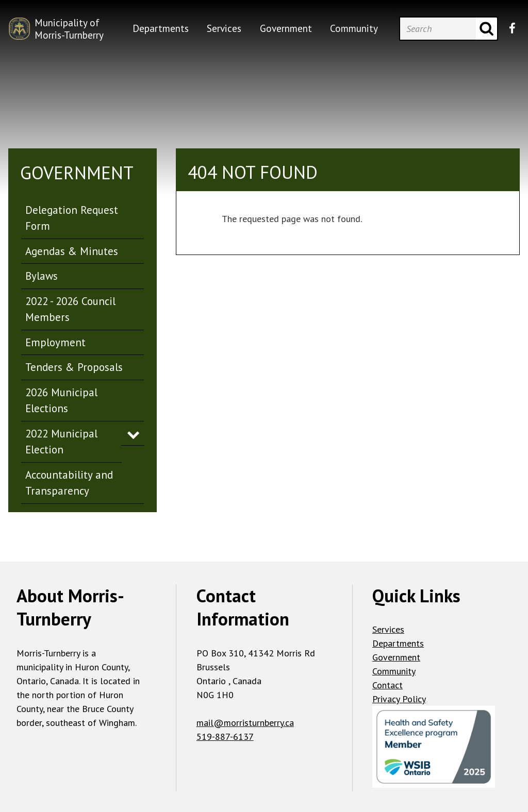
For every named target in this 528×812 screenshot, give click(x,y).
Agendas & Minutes (72, 251)
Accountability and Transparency (69, 483)
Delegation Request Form (72, 218)
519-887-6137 (225, 737)
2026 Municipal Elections (61, 401)
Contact (387, 685)
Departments (398, 643)
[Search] (438, 29)
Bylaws (42, 276)
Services (388, 629)
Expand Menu (133, 434)
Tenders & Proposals (74, 367)
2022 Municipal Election (61, 442)
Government (396, 657)
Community (394, 671)
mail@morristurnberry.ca (245, 723)
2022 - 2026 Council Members (70, 309)
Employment (55, 342)
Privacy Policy (399, 699)
